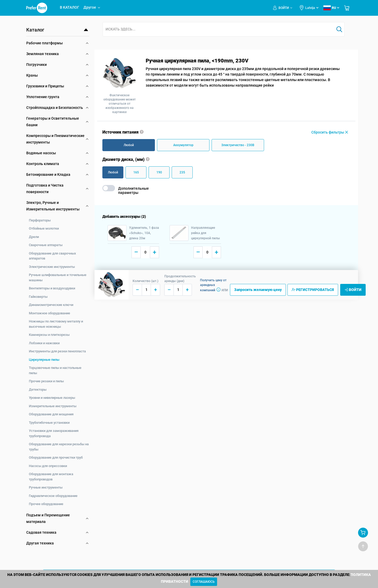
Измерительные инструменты (53, 406)
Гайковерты (38, 297)
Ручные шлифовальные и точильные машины (58, 277)
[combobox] (219, 30)
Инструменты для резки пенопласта (57, 351)
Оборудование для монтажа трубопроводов (51, 477)
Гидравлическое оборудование (53, 496)
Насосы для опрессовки (48, 466)
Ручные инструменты (46, 487)
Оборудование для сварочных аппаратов (52, 256)
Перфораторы (40, 220)
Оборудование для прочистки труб (56, 457)
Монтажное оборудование (49, 313)
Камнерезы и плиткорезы (49, 335)
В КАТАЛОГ (70, 7)
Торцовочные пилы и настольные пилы (55, 370)
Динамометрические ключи (51, 305)
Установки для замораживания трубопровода (54, 433)
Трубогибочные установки (49, 423)
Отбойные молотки (44, 228)
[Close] (204, 582)
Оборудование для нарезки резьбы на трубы (59, 447)
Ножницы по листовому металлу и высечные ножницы (56, 324)
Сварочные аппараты (46, 245)
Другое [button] (92, 7)
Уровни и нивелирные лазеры (52, 398)
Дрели (34, 237)
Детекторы (38, 390)
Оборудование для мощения (51, 414)
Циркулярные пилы (44, 360)
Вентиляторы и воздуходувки (52, 288)
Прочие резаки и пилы (46, 381)
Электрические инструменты (52, 267)
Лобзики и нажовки (44, 343)
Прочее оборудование (46, 504)
